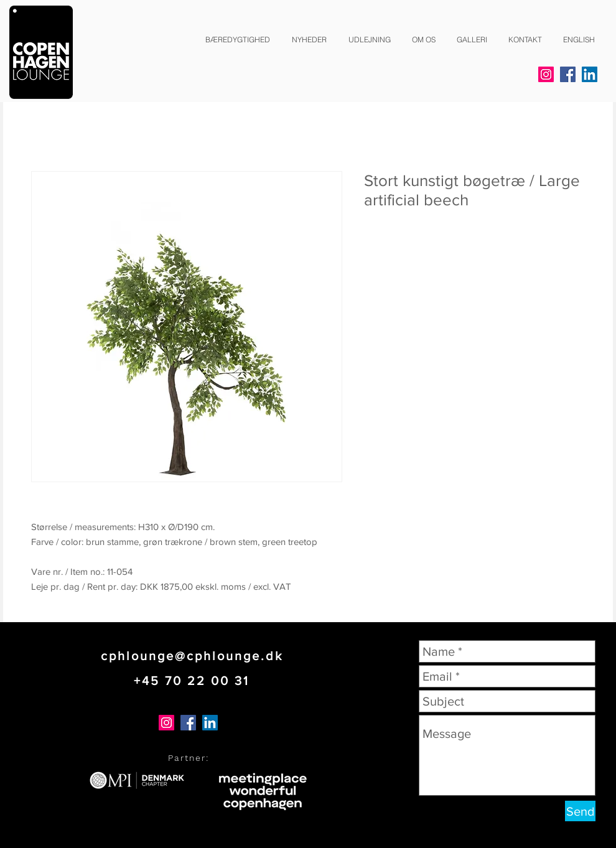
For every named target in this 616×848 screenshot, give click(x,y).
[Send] (580, 811)
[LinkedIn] (590, 74)
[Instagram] (546, 74)
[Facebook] (568, 74)
